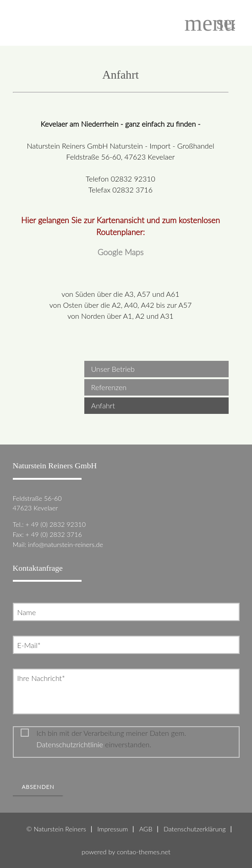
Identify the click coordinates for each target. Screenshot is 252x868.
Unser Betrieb (113, 369)
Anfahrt (103, 405)
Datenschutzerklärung (195, 829)
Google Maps (121, 252)
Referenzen (109, 387)
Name (27, 612)
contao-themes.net (144, 852)
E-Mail (31, 645)
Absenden (38, 787)
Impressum (112, 829)
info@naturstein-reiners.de (66, 544)
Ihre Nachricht (41, 678)
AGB (146, 829)
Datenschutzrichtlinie (70, 744)
